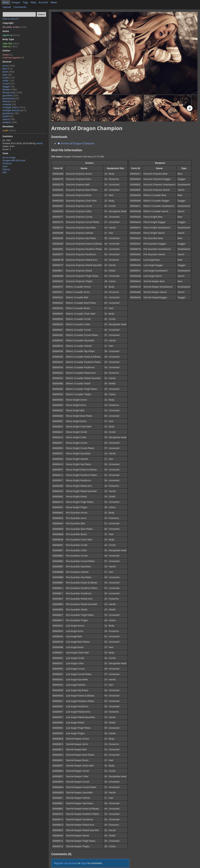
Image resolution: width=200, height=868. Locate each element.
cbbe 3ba (11, 43)
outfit (9, 130)
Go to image (9, 157)
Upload (7, 7)
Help (33, 2)
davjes (7, 55)
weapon (10, 122)
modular (9, 104)
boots (8, 72)
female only (12, 92)
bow (7, 75)
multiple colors (14, 107)
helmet (9, 101)
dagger (9, 86)
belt (7, 69)
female (10, 89)
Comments (20, 7)
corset (9, 84)
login (84, 863)
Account (43, 2)
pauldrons (11, 113)
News (54, 2)
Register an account (66, 863)
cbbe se (10, 46)
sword (9, 119)
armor (9, 66)
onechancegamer (13, 58)
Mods (6, 2)
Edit (5, 172)
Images (16, 2)
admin (40, 143)
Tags (25, 2)
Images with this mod (14, 160)
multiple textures (14, 110)
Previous (7, 163)
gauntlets (10, 95)
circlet (9, 78)
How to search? (11, 19)
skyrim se (11, 35)
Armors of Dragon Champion (76, 143)
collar (8, 81)
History (6, 169)
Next (5, 166)
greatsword (11, 98)
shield (8, 116)
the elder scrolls (14, 27)
